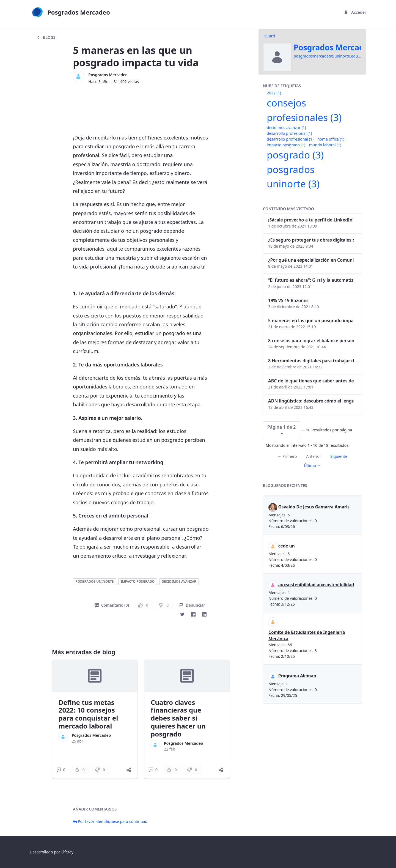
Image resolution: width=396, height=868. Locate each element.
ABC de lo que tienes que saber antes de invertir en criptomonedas (311, 381)
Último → (312, 465)
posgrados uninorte (94, 581)
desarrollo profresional (290, 139)
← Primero (287, 456)
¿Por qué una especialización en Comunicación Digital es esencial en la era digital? (311, 260)
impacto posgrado (138, 581)
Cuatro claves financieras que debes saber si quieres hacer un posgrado (178, 718)
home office (331, 139)
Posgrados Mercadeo (108, 75)
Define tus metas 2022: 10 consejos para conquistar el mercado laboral (88, 714)
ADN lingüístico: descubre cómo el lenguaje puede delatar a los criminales (311, 401)
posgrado (295, 155)
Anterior (313, 456)
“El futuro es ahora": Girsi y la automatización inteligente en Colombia (311, 280)
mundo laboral (325, 145)
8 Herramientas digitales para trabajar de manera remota (311, 361)
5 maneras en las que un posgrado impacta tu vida (311, 321)
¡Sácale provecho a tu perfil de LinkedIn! (311, 220)
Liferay (67, 852)
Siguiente (339, 456)
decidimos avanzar (179, 581)
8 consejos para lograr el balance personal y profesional (311, 341)
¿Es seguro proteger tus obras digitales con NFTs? (311, 240)
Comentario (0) (112, 605)
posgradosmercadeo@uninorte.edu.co (328, 56)
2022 (274, 93)
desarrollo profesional (289, 133)
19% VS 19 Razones (288, 300)
